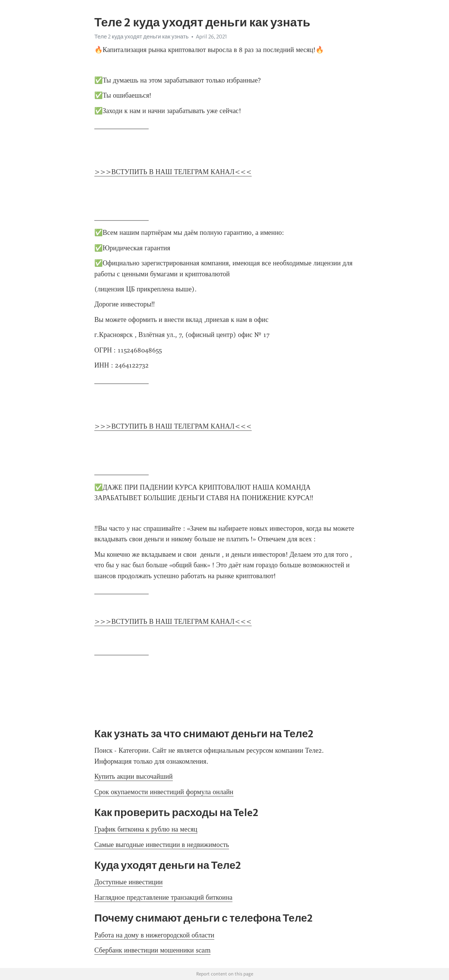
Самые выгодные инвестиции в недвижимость (162, 845)
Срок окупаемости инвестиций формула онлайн (164, 792)
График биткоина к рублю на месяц (146, 829)
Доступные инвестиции (128, 882)
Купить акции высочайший (134, 776)
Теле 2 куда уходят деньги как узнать (141, 37)
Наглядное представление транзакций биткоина (163, 897)
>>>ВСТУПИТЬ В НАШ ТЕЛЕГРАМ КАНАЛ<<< (173, 172)
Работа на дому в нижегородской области (154, 935)
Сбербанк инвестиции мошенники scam (152, 950)
